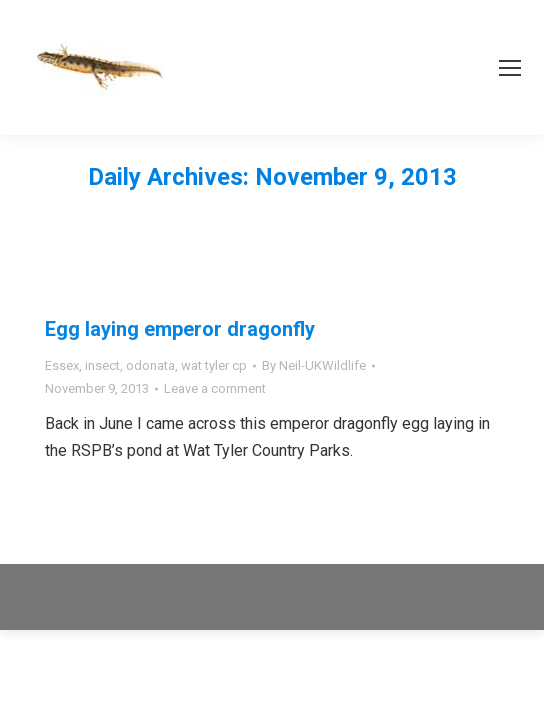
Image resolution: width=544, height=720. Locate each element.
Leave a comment (215, 388)
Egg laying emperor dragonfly (180, 329)
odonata (150, 365)
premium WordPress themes (336, 585)
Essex (62, 365)
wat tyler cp (214, 365)
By (314, 365)
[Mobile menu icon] (510, 68)
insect (102, 365)
